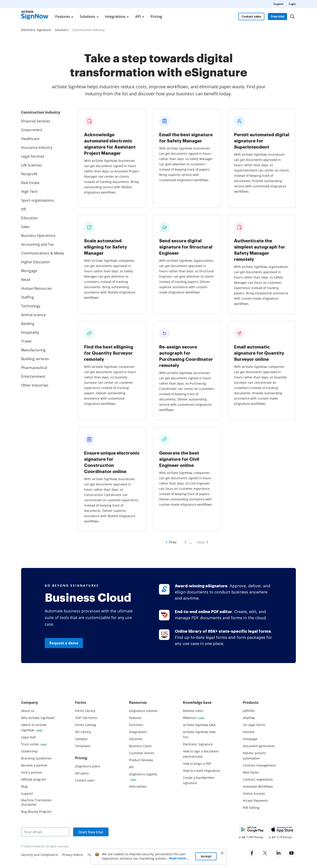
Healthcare (30, 139)
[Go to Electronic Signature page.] (36, 30)
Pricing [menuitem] (156, 17)
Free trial (277, 16)
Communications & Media (43, 253)
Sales (25, 227)
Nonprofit (29, 174)
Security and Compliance (40, 855)
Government (32, 130)
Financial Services (36, 121)
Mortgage (29, 271)
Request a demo (64, 643)
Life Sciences (32, 165)
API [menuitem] (138, 17)
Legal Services (33, 156)
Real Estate (30, 183)
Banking (28, 324)
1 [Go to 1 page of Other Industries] (185, 542)
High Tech (29, 192)
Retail (26, 280)
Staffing (28, 297)
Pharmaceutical (34, 368)
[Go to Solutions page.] (62, 30)
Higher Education (36, 262)
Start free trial (91, 832)
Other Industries (35, 385)
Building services (35, 359)
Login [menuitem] (292, 4)
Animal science (33, 315)
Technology (31, 306)
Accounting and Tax (37, 244)
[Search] (292, 17)
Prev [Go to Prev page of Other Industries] (173, 542)
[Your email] (45, 832)
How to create (202, 771)
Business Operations (38, 236)
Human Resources (36, 288)
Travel (26, 341)
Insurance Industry (37, 147)
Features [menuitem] (63, 17)
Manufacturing (33, 350)
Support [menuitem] (278, 4)
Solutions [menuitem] (88, 17)
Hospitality (30, 332)
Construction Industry (41, 112)
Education (29, 218)
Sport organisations (38, 200)
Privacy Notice (73, 855)
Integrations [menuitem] (115, 17)
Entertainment (33, 376)
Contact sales (251, 16)
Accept (206, 862)
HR (24, 209)
